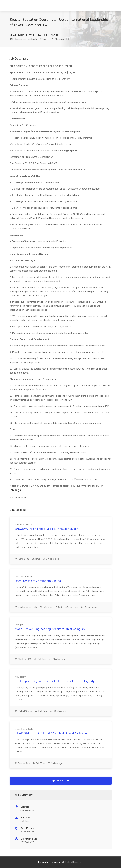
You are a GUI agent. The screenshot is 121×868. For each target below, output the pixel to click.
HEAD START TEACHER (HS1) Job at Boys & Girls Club (52, 733)
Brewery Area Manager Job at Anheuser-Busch (46, 529)
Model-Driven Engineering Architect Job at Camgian (50, 629)
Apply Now (61, 781)
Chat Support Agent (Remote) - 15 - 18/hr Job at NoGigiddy (55, 681)
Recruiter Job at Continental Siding (38, 581)
